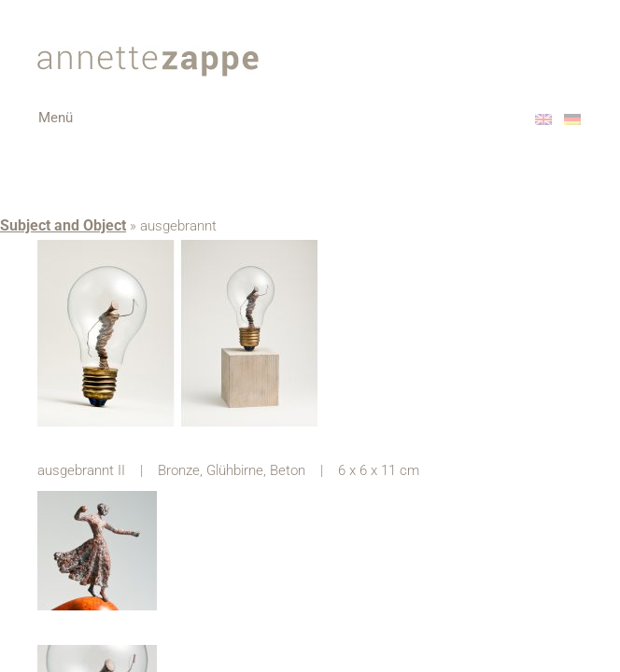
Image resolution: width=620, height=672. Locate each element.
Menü (70, 124)
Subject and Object (63, 225)
